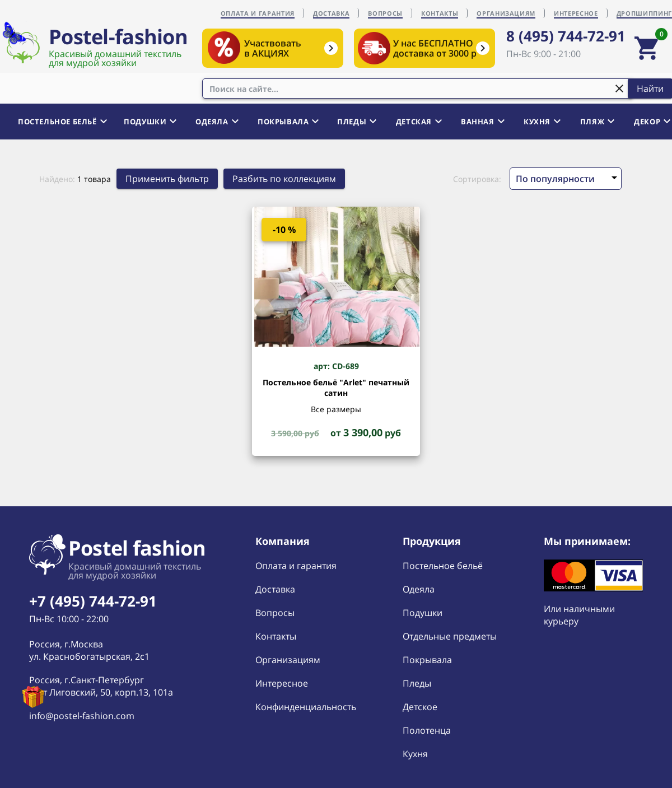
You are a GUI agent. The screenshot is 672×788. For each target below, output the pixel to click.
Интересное (282, 683)
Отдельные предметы (450, 636)
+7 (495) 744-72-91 (93, 601)
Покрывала (427, 660)
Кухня (415, 754)
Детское (420, 707)
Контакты (276, 636)
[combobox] (418, 88)
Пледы (417, 683)
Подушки (423, 613)
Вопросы (275, 613)
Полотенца (427, 730)
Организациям (288, 660)
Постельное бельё (443, 566)
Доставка (275, 589)
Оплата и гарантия (296, 566)
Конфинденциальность (306, 707)
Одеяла (419, 589)
